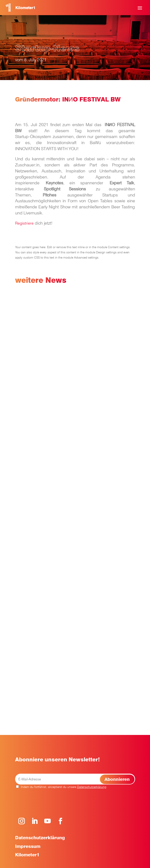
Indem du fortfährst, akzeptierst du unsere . (62, 787)
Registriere (24, 223)
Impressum (28, 846)
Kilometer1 (27, 855)
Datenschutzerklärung (92, 787)
